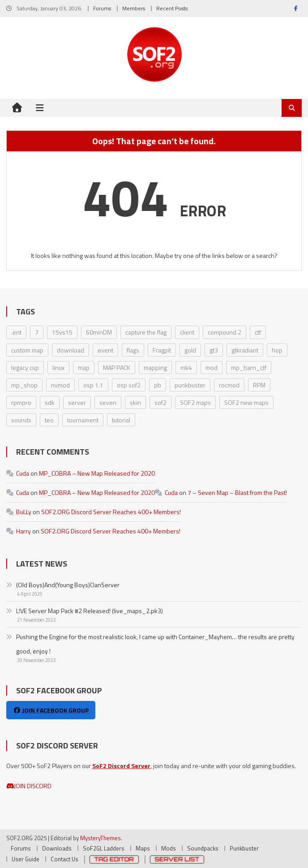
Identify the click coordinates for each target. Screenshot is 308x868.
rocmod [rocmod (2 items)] (229, 385)
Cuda (23, 473)
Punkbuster (244, 848)
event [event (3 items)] (105, 350)
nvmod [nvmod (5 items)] (60, 385)
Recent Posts (172, 8)
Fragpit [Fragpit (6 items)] (162, 350)
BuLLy (24, 512)
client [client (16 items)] (187, 332)
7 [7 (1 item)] (37, 332)
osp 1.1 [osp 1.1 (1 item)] (93, 385)
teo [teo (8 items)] (49, 420)
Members (134, 8)
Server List (177, 859)
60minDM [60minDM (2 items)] (99, 332)
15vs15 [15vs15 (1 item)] (62, 332)
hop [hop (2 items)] (277, 350)
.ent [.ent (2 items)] (16, 332)
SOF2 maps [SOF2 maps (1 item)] (195, 402)
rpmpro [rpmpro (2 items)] (21, 402)
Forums (102, 8)
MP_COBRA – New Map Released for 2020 (97, 473)
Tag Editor (114, 859)
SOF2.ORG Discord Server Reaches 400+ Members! (111, 512)
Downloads (57, 848)
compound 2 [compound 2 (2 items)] (225, 332)
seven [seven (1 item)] (108, 402)
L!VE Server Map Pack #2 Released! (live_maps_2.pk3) (90, 611)
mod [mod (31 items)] (212, 367)
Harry (24, 531)
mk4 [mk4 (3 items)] (186, 367)
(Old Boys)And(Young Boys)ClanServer (68, 585)
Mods (169, 848)
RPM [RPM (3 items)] (259, 385)
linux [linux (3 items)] (58, 367)
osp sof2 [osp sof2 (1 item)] (129, 385)
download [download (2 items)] (71, 350)
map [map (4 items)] (84, 367)
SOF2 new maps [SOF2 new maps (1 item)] (246, 402)
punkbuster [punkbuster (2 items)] (190, 385)
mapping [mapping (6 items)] (155, 367)
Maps (143, 848)
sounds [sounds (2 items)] (21, 420)
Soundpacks (203, 848)
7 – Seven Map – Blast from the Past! (237, 492)
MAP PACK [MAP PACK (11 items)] (117, 367)
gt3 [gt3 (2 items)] (214, 350)
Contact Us (64, 859)
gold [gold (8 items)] (190, 350)
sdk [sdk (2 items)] (50, 402)
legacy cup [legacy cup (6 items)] (25, 367)
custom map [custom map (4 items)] (27, 350)
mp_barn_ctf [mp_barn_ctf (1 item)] (249, 367)
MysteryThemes (101, 838)
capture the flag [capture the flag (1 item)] (146, 332)
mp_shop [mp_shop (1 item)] (24, 385)
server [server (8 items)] (77, 402)
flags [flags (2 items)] (133, 350)
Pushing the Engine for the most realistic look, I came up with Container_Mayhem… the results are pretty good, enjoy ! (155, 644)
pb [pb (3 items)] (158, 385)
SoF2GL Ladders (104, 848)
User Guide (26, 859)
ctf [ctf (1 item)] (258, 332)
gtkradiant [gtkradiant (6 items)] (245, 350)
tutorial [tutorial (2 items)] (121, 420)
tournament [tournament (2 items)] (83, 420)
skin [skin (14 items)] (135, 402)
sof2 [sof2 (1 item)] (160, 402)
